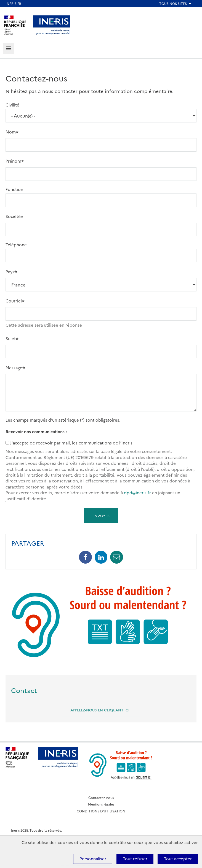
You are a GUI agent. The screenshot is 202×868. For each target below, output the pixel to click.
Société (13, 216)
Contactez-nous (101, 797)
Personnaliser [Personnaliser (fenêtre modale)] (93, 859)
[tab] (8, 49)
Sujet (11, 338)
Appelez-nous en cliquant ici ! (101, 710)
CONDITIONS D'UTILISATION (101, 811)
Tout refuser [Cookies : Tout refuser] (135, 859)
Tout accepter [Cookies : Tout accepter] (178, 859)
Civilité (12, 105)
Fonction (14, 189)
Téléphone (16, 245)
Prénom (13, 161)
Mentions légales (101, 804)
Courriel (14, 301)
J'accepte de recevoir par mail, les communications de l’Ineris (71, 443)
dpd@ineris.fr (137, 492)
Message (14, 368)
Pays (10, 271)
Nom (11, 132)
